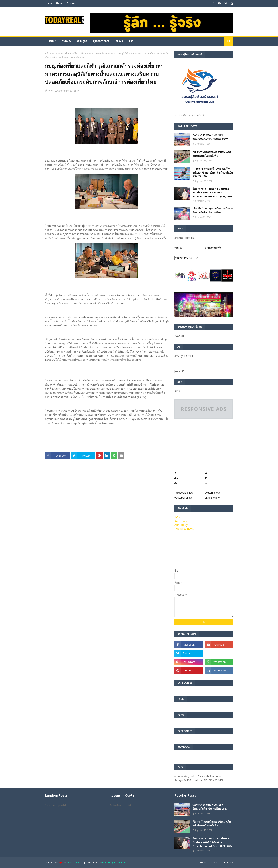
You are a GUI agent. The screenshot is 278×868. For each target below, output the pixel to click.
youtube (183, 498)
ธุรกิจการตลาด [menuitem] (101, 41)
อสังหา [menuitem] (119, 41)
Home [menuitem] (52, 41)
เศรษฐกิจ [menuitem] (82, 41)
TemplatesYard (75, 863)
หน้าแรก (49, 53)
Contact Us (227, 863)
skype (212, 498)
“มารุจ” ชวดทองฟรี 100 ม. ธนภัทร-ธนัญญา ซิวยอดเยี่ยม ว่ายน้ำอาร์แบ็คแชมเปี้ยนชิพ (213, 172)
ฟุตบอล (178, 248)
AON (50, 90)
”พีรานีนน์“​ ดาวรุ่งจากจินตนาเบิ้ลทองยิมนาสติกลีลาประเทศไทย (213, 210)
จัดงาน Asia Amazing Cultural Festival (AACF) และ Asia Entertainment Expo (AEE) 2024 (212, 192)
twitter (212, 493)
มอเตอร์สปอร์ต (213, 248)
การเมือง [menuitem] (66, 41)
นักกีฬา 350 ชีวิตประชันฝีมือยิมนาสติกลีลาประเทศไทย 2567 (210, 137)
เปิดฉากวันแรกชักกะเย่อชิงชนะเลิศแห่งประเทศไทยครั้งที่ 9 (212, 154)
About (59, 3)
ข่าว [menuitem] (131, 41)
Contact (71, 3)
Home (48, 3)
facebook (184, 493)
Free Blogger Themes (114, 863)
